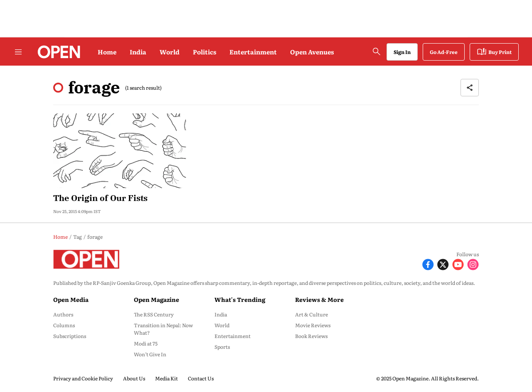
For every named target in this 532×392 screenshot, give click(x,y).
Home (107, 52)
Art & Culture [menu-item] (312, 314)
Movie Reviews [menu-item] (313, 325)
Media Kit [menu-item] (166, 378)
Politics (204, 52)
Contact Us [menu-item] (201, 378)
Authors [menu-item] (63, 314)
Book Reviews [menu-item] (311, 336)
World (170, 52)
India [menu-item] (221, 314)
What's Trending (240, 299)
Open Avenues (312, 52)
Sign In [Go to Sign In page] (402, 52)
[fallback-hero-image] (120, 151)
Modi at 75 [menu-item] (146, 343)
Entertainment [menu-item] (233, 336)
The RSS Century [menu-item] (154, 314)
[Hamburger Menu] (18, 52)
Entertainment (253, 52)
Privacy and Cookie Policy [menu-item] (83, 378)
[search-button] (377, 51)
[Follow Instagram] (473, 263)
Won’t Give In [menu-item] (150, 354)
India (138, 52)
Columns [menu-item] (64, 325)
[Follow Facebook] (428, 263)
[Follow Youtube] (458, 263)
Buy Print (494, 52)
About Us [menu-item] (134, 378)
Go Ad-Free (444, 52)
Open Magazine (156, 299)
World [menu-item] (222, 325)
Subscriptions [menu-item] (70, 336)
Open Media (71, 299)
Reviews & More (319, 299)
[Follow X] (443, 263)
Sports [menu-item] (222, 347)
